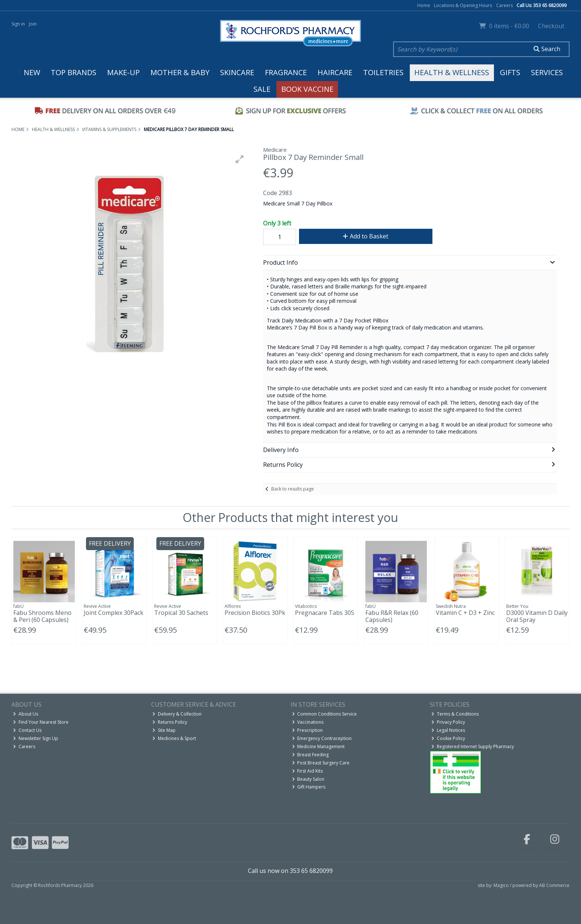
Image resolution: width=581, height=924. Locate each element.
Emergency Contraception (322, 738)
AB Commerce (554, 885)
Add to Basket (366, 236)
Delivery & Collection (177, 714)
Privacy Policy (448, 722)
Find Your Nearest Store (41, 722)
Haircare (335, 72)
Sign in (18, 24)
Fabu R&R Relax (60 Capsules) (392, 616)
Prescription (308, 730)
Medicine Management (318, 746)
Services (547, 72)
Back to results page (293, 489)
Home (424, 5)
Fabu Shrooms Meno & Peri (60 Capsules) (42, 616)
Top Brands (74, 72)
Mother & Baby (180, 72)
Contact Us (27, 730)
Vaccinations (308, 722)
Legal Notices (448, 730)
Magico (501, 885)
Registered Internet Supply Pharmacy (473, 746)
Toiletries (383, 72)
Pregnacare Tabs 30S (325, 613)
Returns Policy (170, 722)
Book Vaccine (307, 89)
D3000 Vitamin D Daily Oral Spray (537, 616)
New (32, 72)
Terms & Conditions (455, 714)
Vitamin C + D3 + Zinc (465, 613)
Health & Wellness (452, 72)
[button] (240, 159)
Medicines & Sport (174, 738)
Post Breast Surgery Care (321, 763)
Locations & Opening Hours (463, 5)
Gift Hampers (309, 787)
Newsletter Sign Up (36, 738)
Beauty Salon (308, 779)
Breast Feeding (311, 755)
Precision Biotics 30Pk (255, 613)
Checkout (551, 26)
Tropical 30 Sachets (181, 613)
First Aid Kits (308, 771)
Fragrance (286, 72)
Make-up (123, 72)
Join (33, 24)
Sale (262, 89)
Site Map (164, 730)
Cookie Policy (448, 738)
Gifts (510, 72)
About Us (26, 714)
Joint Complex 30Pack (114, 613)
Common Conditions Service (325, 714)
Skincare (237, 72)
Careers (504, 5)
